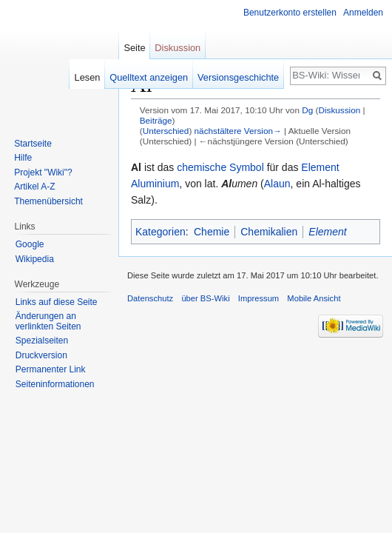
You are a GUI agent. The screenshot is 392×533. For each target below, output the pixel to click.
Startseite (33, 144)
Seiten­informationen (55, 384)
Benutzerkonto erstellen (290, 13)
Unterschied (166, 131)
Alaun (277, 184)
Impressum (258, 298)
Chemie (212, 232)
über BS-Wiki (205, 298)
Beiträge (156, 120)
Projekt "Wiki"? (43, 172)
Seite (134, 48)
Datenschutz (150, 298)
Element (320, 167)
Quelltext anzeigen (149, 77)
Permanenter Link (51, 369)
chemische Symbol (220, 167)
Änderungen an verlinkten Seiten (48, 321)
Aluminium (155, 184)
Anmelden (363, 13)
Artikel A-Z (34, 187)
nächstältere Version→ (238, 131)
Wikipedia (35, 259)
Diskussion (339, 110)
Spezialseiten (42, 341)
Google (30, 244)
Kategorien (160, 232)
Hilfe (23, 158)
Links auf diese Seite (57, 302)
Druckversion (41, 355)
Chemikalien (269, 232)
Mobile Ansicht (314, 298)
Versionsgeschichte (238, 77)
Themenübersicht (48, 201)
